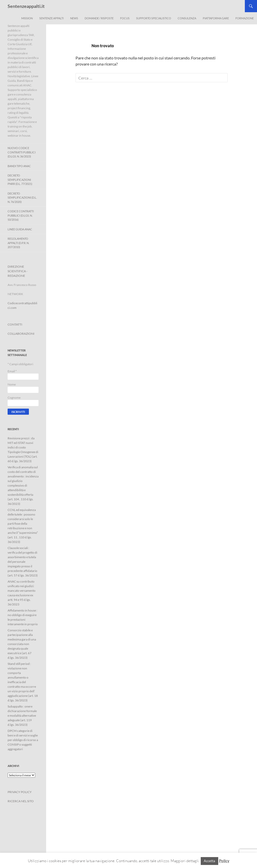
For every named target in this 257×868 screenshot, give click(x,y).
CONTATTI (15, 324)
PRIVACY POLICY (20, 792)
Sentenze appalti (51, 18)
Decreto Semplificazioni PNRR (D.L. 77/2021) (20, 180)
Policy (224, 861)
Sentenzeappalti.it (26, 6)
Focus (125, 18)
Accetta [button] (209, 861)
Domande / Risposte (99, 18)
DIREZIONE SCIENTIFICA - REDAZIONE (17, 271)
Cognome (14, 398)
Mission (27, 18)
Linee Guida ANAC (20, 229)
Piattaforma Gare (216, 18)
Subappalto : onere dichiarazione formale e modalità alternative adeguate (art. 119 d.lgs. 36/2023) (22, 716)
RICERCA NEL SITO (21, 801)
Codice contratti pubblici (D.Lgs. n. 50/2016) (21, 215)
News (74, 18)
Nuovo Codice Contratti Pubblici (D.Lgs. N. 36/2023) (22, 152)
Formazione (245, 18)
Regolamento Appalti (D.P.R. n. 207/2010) (18, 243)
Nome (12, 384)
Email (12, 371)
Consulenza (187, 18)
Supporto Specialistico (154, 18)
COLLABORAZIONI (21, 334)
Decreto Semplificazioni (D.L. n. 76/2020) (22, 198)
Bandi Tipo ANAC (19, 166)
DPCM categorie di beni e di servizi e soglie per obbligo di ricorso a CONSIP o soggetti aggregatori (23, 740)
